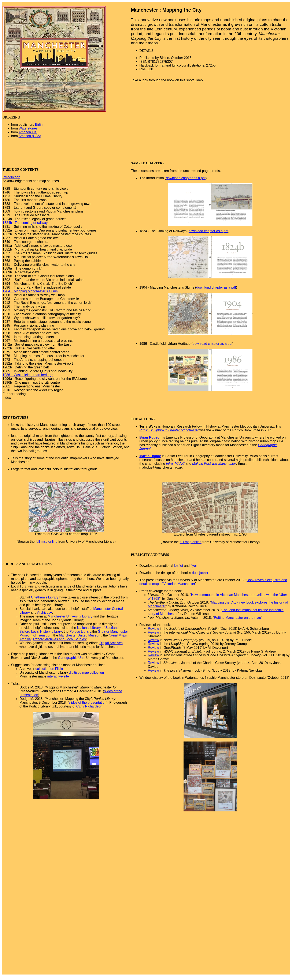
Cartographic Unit (71, 658)
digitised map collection (86, 673)
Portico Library (80, 632)
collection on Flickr (49, 669)
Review (153, 629)
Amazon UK (28, 132)
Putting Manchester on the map (237, 618)
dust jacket (200, 573)
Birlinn (40, 125)
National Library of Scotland (98, 628)
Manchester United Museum (80, 635)
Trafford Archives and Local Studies (59, 639)
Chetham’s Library (45, 597)
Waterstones (28, 128)
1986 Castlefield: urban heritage (28, 375)
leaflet (179, 566)
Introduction (11, 177)
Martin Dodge (150, 456)
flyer (194, 566)
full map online (46, 542)
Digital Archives (111, 643)
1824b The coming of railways (26, 223)
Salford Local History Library (41, 632)
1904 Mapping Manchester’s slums (30, 291)
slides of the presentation (88, 703)
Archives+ (45, 613)
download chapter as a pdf (186, 178)
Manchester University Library (70, 616)
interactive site (58, 676)
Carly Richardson (89, 706)
